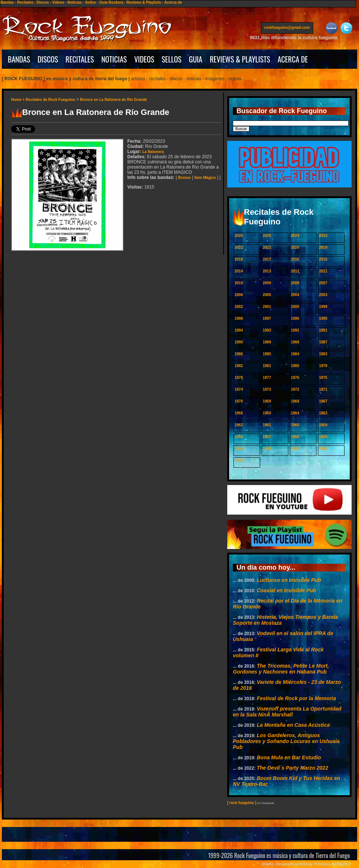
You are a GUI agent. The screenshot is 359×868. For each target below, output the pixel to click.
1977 (267, 378)
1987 (323, 342)
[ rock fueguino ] (242, 803)
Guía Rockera (111, 2)
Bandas (7, 2)
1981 (267, 366)
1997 (267, 318)
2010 (239, 283)
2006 (239, 295)
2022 (239, 247)
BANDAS (19, 59)
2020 (295, 247)
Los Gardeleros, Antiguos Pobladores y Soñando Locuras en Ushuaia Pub (286, 741)
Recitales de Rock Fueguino (50, 100)
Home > (18, 100)
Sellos (90, 2)
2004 (295, 295)
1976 (295, 378)
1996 (295, 318)
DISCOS (48, 59)
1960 (295, 425)
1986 (239, 354)
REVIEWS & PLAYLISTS (240, 59)
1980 (295, 366)
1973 (267, 389)
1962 (239, 425)
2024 (295, 236)
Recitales (25, 2)
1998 (239, 318)
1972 (295, 389)
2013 (267, 271)
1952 (295, 449)
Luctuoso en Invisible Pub (289, 580)
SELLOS (172, 59)
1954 (239, 449)
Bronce (184, 178)
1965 (267, 413)
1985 (267, 354)
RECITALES (80, 59)
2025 (267, 236)
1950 (239, 460)
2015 (323, 259)
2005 (267, 295)
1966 (239, 413)
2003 (323, 295)
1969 (267, 401)
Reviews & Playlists (144, 2)
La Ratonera (153, 152)
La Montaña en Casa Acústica (293, 725)
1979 (323, 366)
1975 (323, 378)
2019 (323, 247)
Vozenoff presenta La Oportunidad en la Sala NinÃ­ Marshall (287, 712)
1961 (267, 425)
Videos (58, 2)
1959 (323, 425)
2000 (295, 307)
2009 (267, 283)
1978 (239, 378)
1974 (239, 389)
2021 (267, 247)
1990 (239, 342)
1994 (239, 330)
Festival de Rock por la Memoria (296, 698)
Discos (43, 2)
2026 (239, 236)
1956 (295, 437)
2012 (295, 271)
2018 (239, 259)
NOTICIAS (114, 59)
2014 (239, 271)
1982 (239, 366)
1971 (323, 389)
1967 (323, 401)
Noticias (75, 2)
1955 (323, 437)
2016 (295, 259)
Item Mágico (205, 178)
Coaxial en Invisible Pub (286, 590)
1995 (323, 318)
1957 (267, 437)
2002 (239, 307)
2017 (267, 259)
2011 (323, 271)
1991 (323, 330)
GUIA (195, 59)
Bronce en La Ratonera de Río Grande (113, 100)
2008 (295, 283)
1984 (295, 354)
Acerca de (173, 2)
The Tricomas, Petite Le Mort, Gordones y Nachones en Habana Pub (281, 669)
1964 (295, 413)
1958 (239, 437)
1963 (323, 413)
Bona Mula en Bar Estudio (289, 757)
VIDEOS (144, 59)
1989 (267, 342)
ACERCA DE (293, 59)
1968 (295, 401)
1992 (295, 330)
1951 (323, 449)
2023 (323, 236)
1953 (267, 449)
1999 (323, 307)
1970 (239, 401)
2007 (323, 283)
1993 (267, 330)
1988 (295, 342)
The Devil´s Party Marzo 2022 (293, 768)
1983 (323, 354)
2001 (267, 307)
